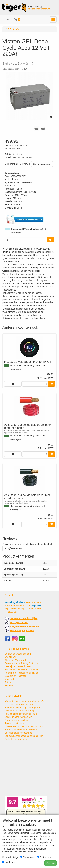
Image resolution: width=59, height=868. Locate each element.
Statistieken (44, 857)
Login (6, 20)
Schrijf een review (42, 164)
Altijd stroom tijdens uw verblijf (20, 711)
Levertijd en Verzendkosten (18, 666)
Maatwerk (10, 679)
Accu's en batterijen (14, 723)
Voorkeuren (27, 857)
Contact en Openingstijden (18, 654)
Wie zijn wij (10, 657)
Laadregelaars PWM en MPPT (20, 717)
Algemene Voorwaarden (16, 660)
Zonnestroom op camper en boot (21, 730)
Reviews (9, 685)
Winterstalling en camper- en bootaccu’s (24, 701)
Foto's (8, 682)
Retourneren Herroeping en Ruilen (22, 673)
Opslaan (51, 863)
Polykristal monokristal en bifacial (21, 714)
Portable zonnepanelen (16, 739)
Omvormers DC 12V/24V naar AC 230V (24, 726)
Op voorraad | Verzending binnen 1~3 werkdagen (28, 231)
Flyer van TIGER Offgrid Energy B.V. (23, 707)
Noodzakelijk (10, 857)
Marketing (9, 862)
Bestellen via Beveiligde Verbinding (22, 670)
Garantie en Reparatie (16, 676)
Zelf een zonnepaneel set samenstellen (24, 736)
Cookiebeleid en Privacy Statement (22, 663)
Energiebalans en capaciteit (18, 733)
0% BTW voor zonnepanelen (19, 704)
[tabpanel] (36, 129)
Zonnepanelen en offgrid (17, 720)
